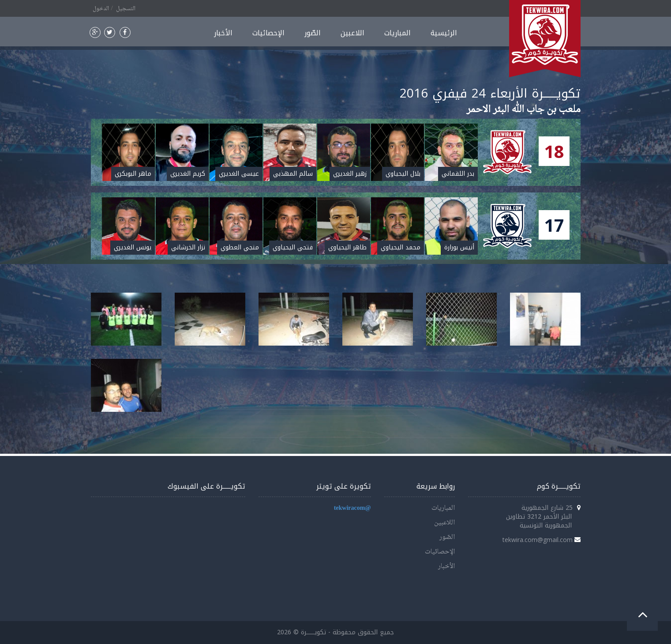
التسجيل (126, 9)
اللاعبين (352, 33)
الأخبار (223, 33)
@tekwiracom (352, 508)
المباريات (397, 33)
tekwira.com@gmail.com (538, 540)
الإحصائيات (268, 33)
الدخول (101, 9)
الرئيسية (444, 33)
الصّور (313, 33)
